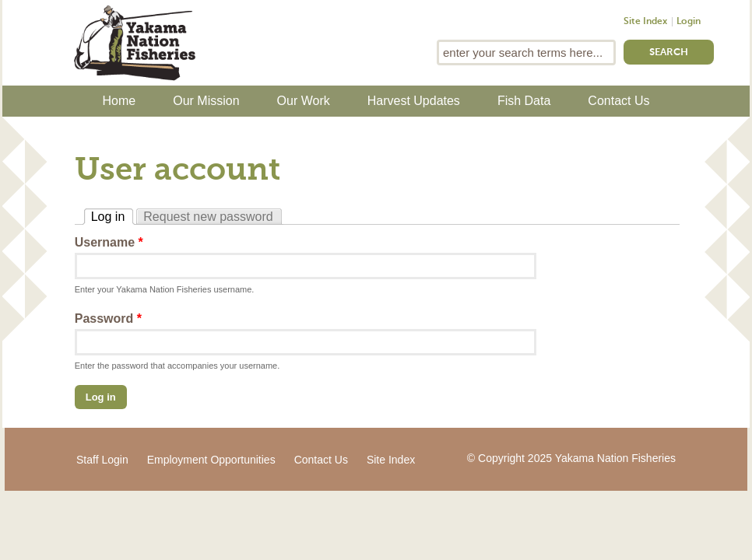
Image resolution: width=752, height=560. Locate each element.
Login (689, 22)
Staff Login (102, 460)
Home (119, 101)
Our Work (304, 101)
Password (108, 318)
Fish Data (524, 101)
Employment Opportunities (211, 460)
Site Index (645, 22)
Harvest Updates (414, 101)
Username (109, 242)
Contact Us (618, 101)
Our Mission (206, 101)
